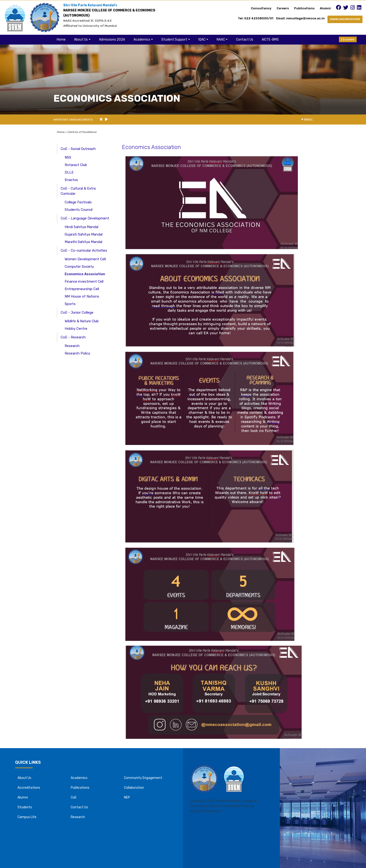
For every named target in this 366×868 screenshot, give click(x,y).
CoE (74, 797)
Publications (304, 8)
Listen (348, 39)
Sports (70, 304)
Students (25, 807)
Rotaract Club (76, 165)
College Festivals (78, 202)
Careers (283, 8)
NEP (127, 797)
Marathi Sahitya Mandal (83, 242)
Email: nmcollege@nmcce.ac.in (302, 18)
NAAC (221, 40)
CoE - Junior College (77, 312)
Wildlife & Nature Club (82, 321)
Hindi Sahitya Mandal (81, 227)
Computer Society (79, 267)
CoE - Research (73, 337)
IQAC (202, 40)
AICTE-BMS (270, 40)
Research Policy (77, 353)
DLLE (69, 172)
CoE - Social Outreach (78, 149)
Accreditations (29, 788)
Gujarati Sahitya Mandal (84, 234)
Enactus (71, 180)
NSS (68, 157)
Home (61, 40)
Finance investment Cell (84, 281)
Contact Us (245, 40)
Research (72, 346)
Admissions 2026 (112, 40)
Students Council (79, 210)
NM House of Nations (82, 296)
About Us (81, 40)
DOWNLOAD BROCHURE (345, 19)
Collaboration (134, 788)
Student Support (174, 40)
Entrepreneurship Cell (82, 289)
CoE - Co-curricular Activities (84, 250)
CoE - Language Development (85, 218)
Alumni (325, 8)
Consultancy (261, 8)
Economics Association (85, 274)
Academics (142, 40)
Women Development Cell (85, 259)
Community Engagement (143, 778)
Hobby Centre (76, 329)
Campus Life (27, 817)
